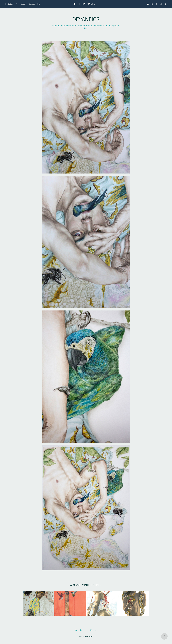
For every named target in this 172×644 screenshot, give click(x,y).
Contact (32, 4)
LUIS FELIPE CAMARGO (86, 4)
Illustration (9, 4)
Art (17, 4)
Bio (39, 4)
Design (23, 4)
